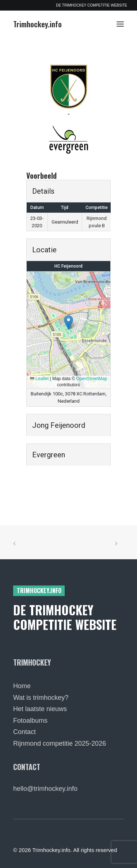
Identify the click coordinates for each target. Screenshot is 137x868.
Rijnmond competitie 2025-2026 (60, 743)
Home (22, 686)
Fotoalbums (30, 721)
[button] (120, 24)
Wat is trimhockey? (41, 698)
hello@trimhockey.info (45, 789)
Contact (24, 732)
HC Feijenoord (68, 266)
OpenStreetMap (92, 379)
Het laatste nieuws (40, 709)
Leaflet (39, 379)
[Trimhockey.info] (37, 24)
